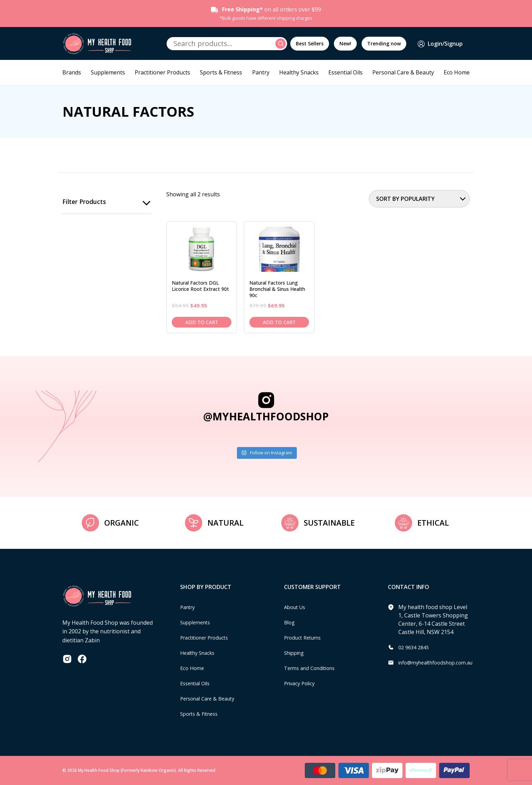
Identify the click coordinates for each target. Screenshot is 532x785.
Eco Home (457, 72)
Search (282, 44)
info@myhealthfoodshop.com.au (440, 662)
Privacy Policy (301, 683)
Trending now (384, 43)
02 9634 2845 (415, 647)
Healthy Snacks (299, 72)
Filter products (85, 202)
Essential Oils (345, 72)
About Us (296, 607)
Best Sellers (310, 43)
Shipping (296, 653)
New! (345, 43)
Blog (290, 622)
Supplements (108, 72)
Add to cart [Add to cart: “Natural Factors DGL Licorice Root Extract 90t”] (202, 322)
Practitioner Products (162, 72)
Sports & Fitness (221, 72)
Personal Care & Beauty (403, 72)
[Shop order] (419, 199)
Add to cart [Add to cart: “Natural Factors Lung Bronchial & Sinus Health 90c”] (279, 322)
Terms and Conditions (313, 668)
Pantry (261, 72)
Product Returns (305, 637)
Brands (72, 72)
